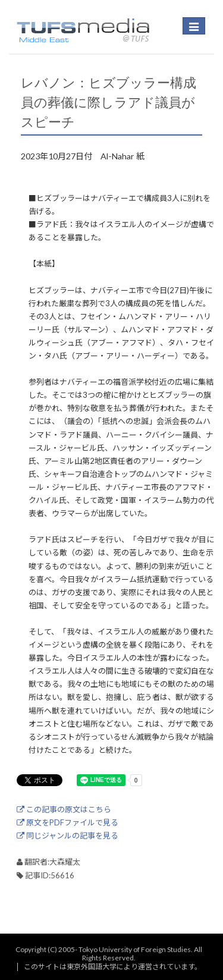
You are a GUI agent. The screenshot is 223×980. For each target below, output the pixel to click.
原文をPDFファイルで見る (67, 822)
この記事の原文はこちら (64, 809)
